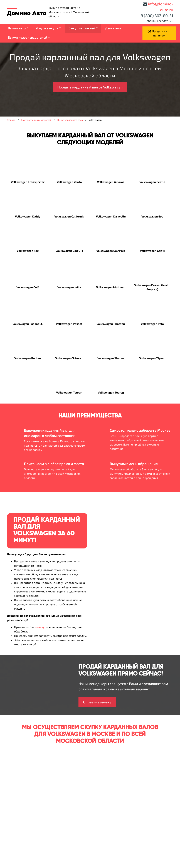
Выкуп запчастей (82, 28)
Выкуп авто (17, 28)
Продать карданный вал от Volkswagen (90, 87)
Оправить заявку (97, 702)
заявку (40, 627)
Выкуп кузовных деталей (28, 37)
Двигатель (113, 28)
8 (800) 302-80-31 (157, 16)
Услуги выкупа (47, 28)
